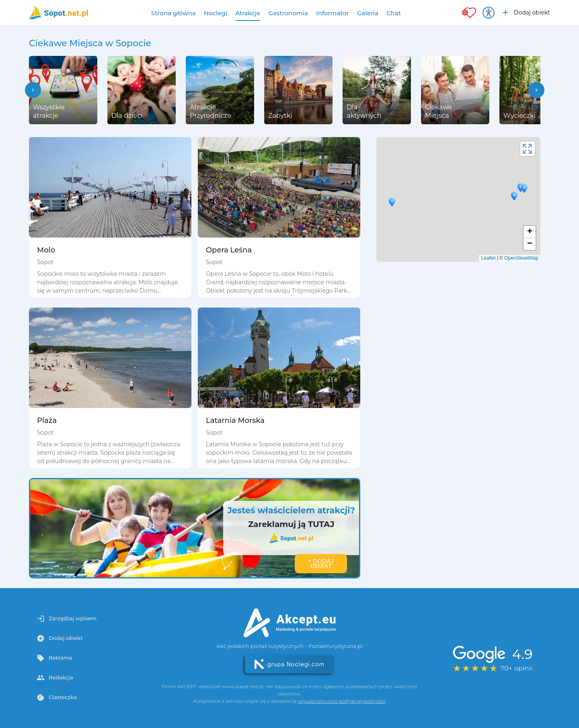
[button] (33, 90)
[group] (63, 90)
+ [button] (530, 232)
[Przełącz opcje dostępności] (489, 12)
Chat (394, 13)
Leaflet (488, 258)
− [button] (530, 244)
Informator (333, 13)
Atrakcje (248, 13)
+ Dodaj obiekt (321, 564)
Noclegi (216, 13)
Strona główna (173, 13)
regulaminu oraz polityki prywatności (342, 701)
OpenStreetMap (521, 258)
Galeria (368, 13)
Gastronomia (288, 13)
